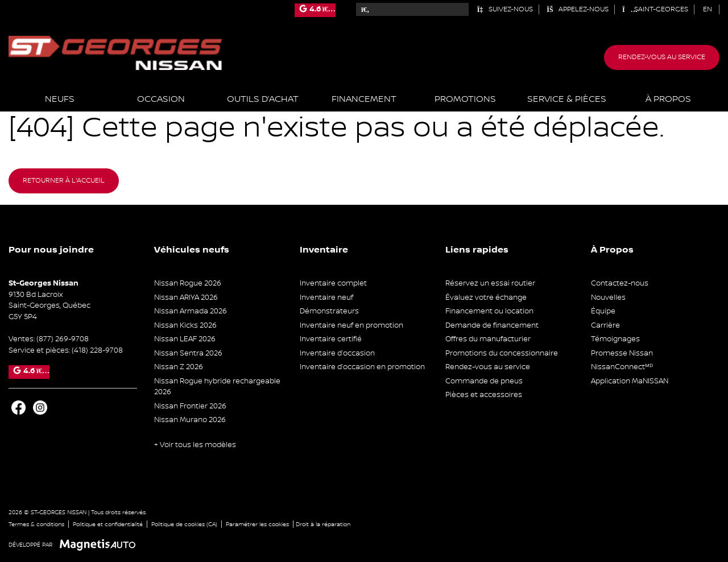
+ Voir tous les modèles (195, 445)
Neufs (60, 99)
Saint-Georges (655, 9)
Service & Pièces (567, 99)
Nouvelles (608, 297)
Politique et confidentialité (108, 524)
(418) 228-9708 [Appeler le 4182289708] (97, 350)
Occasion (161, 99)
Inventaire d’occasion (337, 353)
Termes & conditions (36, 524)
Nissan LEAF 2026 (185, 339)
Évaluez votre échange (486, 297)
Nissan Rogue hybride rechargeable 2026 (217, 387)
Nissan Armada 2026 (191, 311)
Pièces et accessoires (484, 395)
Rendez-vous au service (662, 57)
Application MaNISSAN (630, 381)
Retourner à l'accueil (64, 181)
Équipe (603, 311)
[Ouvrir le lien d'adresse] (49, 306)
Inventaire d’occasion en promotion (362, 367)
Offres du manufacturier (488, 339)
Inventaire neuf (326, 297)
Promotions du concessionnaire (502, 353)
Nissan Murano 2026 (190, 420)
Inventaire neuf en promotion (351, 325)
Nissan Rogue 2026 (188, 283)
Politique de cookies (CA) (184, 524)
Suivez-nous (505, 9)
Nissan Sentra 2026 (188, 353)
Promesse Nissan (622, 353)
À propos (668, 99)
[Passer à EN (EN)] (708, 9)
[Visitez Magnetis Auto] (100, 545)
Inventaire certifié (331, 339)
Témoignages (615, 339)
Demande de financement (492, 325)
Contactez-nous (620, 283)
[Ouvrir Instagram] (40, 408)
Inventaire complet (333, 283)
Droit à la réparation (323, 524)
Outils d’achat (263, 99)
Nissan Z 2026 (179, 367)
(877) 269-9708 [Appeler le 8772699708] (63, 339)
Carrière (605, 325)
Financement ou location (489, 311)
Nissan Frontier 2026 (190, 406)
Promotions (465, 99)
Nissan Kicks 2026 (185, 325)
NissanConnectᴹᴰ (622, 367)
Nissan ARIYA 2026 (186, 297)
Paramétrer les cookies (257, 524)
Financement (364, 99)
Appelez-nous (578, 9)
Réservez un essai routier (490, 283)
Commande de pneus (484, 381)
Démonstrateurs (329, 311)
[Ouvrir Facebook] (18, 408)
